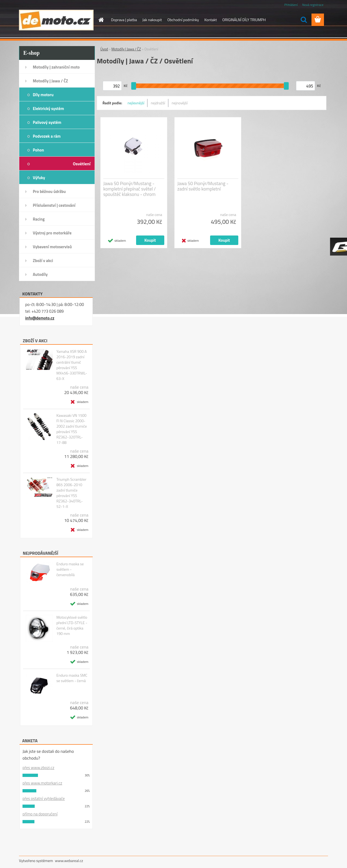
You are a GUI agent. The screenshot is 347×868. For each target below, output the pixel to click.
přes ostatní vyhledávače (44, 798)
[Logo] (56, 20)
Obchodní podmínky (183, 20)
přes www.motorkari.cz (42, 783)
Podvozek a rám (47, 136)
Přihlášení (291, 5)
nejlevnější (136, 103)
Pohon (38, 150)
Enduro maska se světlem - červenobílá (70, 569)
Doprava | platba (124, 20)
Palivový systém (47, 122)
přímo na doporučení (40, 814)
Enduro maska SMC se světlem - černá (72, 678)
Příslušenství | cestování (54, 205)
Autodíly (40, 274)
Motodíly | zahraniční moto (56, 67)
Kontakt (211, 20)
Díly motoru (43, 95)
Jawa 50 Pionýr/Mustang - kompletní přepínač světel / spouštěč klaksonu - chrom (129, 189)
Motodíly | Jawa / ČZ (50, 81)
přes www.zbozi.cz (38, 768)
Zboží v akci (43, 261)
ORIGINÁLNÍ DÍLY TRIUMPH (244, 20)
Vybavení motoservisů (52, 247)
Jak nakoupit (152, 20)
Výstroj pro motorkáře (52, 233)
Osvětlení (82, 164)
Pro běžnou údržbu (49, 191)
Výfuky (39, 178)
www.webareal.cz (69, 861)
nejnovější (180, 103)
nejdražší (158, 103)
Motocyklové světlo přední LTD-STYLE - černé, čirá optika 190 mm (72, 625)
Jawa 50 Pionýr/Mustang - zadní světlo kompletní (203, 186)
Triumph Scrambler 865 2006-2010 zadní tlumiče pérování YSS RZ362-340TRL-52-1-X (71, 493)
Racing (39, 219)
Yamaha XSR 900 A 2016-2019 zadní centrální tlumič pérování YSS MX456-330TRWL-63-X (72, 365)
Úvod (104, 49)
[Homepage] (101, 20)
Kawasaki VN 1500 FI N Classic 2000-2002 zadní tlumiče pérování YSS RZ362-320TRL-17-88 (72, 429)
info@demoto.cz (40, 318)
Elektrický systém (48, 109)
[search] (304, 20)
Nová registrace (313, 5)
